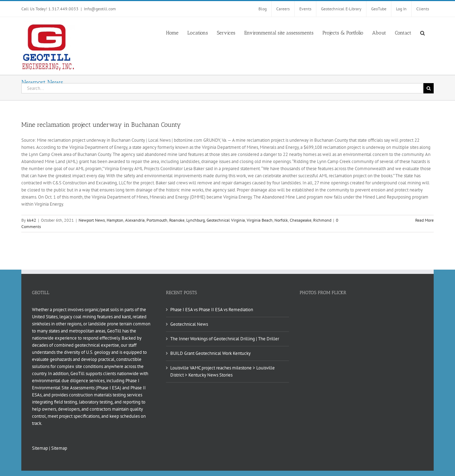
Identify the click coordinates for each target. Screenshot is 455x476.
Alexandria (135, 220)
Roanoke (177, 220)
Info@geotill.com (100, 9)
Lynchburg (196, 220)
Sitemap (40, 448)
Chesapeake (301, 220)
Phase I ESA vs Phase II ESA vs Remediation (212, 310)
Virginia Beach (260, 220)
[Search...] (222, 88)
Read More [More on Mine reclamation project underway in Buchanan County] (424, 220)
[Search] (429, 88)
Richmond (322, 220)
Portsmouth (157, 220)
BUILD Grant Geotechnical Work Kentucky (210, 353)
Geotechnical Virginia (226, 220)
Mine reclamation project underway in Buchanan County (101, 125)
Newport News (92, 220)
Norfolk (281, 220)
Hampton (115, 220)
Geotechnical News (189, 324)
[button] (422, 32)
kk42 (32, 220)
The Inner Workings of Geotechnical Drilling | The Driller (225, 339)
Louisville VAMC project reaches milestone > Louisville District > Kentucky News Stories (223, 371)
